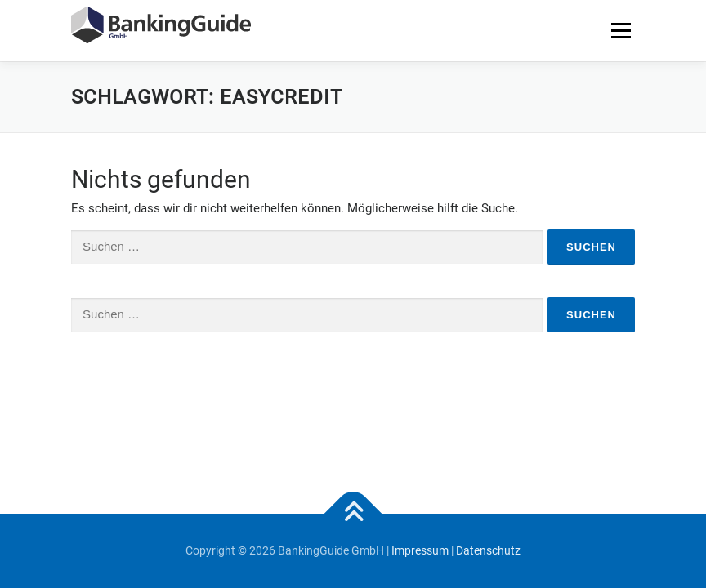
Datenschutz (488, 550)
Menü (621, 30)
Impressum (420, 550)
